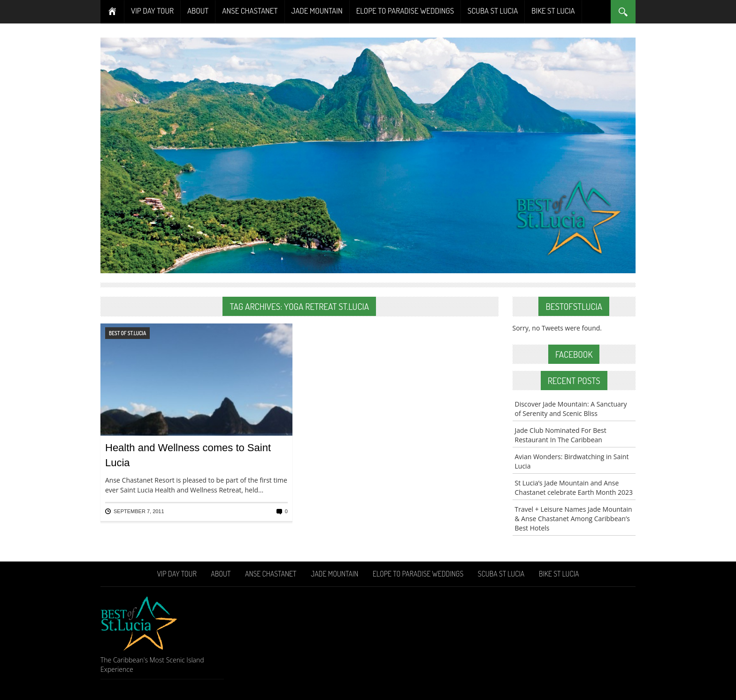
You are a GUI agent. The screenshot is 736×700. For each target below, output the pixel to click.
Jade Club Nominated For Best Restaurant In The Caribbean (561, 435)
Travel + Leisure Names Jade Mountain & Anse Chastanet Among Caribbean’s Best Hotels (574, 519)
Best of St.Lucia (127, 333)
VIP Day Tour (152, 11)
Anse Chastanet (250, 11)
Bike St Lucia (553, 11)
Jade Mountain (317, 11)
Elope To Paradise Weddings (405, 11)
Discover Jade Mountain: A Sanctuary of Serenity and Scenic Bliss (571, 409)
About (198, 11)
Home (112, 12)
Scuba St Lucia (493, 11)
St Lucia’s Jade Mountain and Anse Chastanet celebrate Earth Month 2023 (574, 488)
